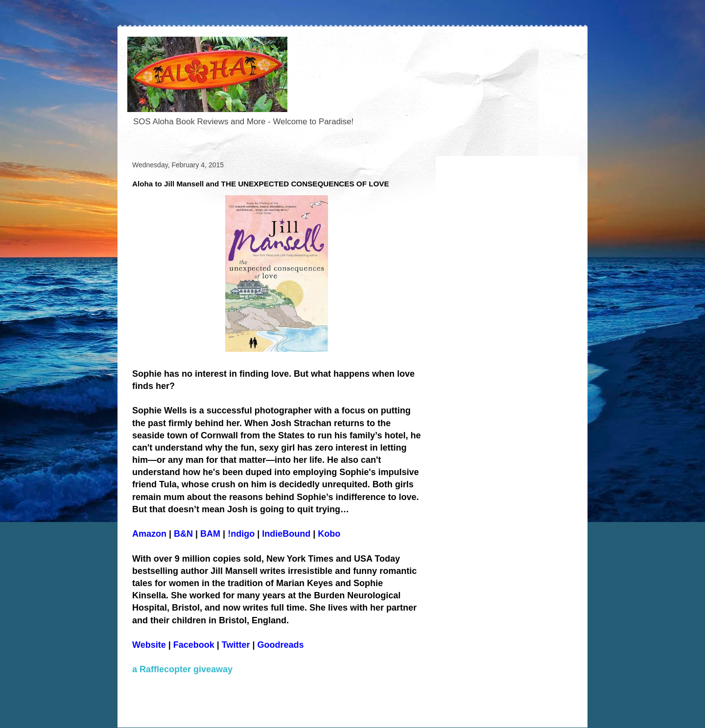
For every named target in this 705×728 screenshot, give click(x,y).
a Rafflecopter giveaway (182, 669)
